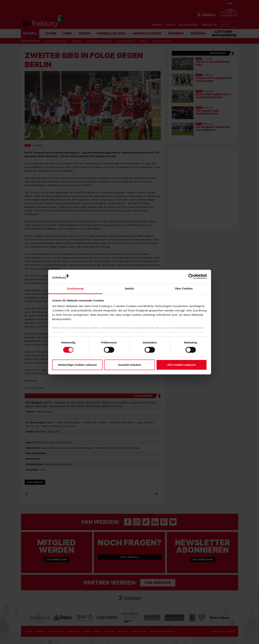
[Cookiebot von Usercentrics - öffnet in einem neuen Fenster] (191, 277)
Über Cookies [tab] (184, 288)
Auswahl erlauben (129, 365)
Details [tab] (130, 288)
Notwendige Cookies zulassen (77, 365)
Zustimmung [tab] (75, 288)
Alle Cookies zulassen (182, 365)
